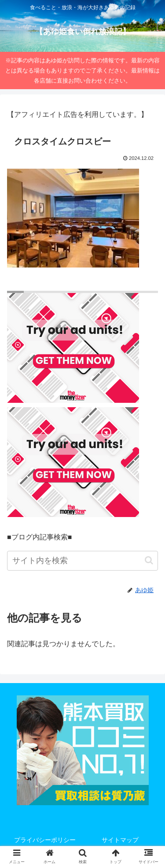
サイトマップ (120, 840)
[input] (82, 561)
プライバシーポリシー (45, 840)
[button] (149, 560)
